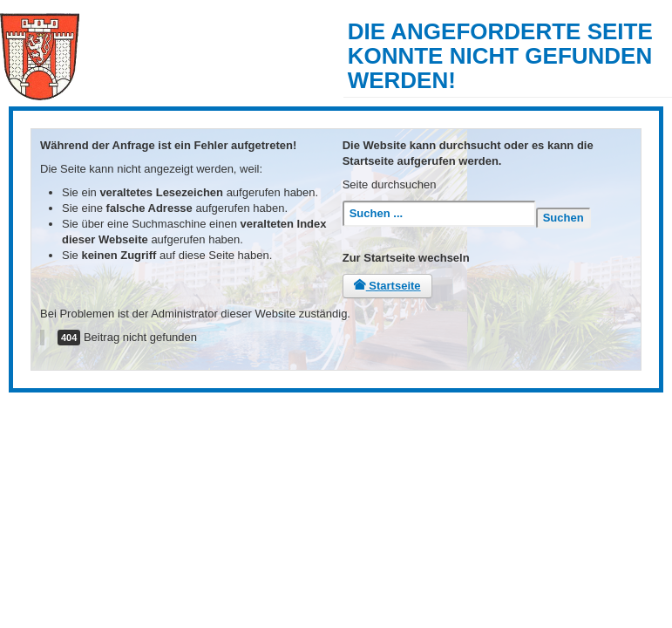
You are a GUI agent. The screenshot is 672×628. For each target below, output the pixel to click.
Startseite (387, 286)
